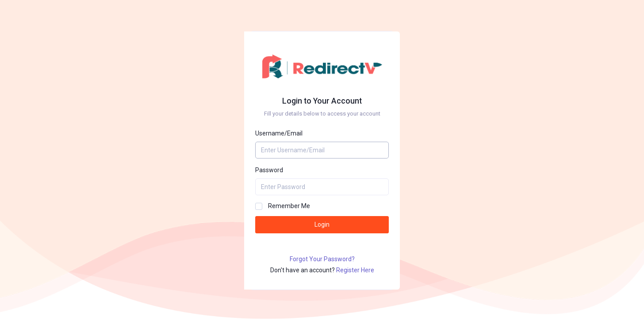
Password (269, 170)
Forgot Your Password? (322, 259)
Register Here (355, 270)
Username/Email (279, 133)
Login (322, 224)
